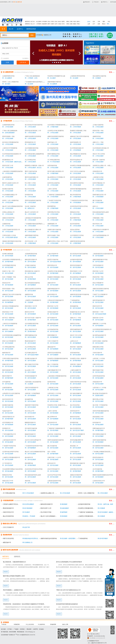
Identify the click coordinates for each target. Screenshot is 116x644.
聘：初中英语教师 (98, 256)
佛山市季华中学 (52, 417)
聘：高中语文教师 (30, 262)
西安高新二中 (74, 446)
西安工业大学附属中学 (9, 341)
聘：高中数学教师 (53, 256)
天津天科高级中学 (98, 265)
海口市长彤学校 (30, 189)
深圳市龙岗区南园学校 (99, 440)
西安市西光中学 (52, 265)
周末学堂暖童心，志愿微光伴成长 (13, 590)
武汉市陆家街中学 (8, 423)
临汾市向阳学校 (75, 224)
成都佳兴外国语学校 (8, 218)
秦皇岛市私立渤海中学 (9, 300)
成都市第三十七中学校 (99, 324)
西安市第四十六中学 (76, 271)
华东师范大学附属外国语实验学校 (80, 166)
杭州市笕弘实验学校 (54, 183)
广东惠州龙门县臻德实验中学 (56, 195)
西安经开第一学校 (98, 131)
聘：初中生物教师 (8, 331)
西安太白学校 (29, 277)
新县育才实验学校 (53, 260)
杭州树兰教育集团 (8, 254)
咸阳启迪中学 (52, 347)
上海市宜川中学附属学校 (10, 148)
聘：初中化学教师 (8, 273)
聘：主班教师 (97, 78)
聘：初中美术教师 (53, 430)
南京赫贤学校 (29, 399)
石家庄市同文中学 (98, 364)
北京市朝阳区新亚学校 (32, 148)
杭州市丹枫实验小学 (99, 183)
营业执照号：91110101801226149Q (96, 636)
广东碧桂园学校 (75, 300)
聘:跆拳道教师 (64, 508)
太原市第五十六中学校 (54, 393)
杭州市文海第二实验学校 (100, 341)
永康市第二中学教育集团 (32, 393)
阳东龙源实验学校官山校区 (101, 212)
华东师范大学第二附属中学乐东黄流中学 (60, 405)
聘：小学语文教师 (30, 127)
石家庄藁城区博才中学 (54, 370)
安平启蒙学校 (6, 382)
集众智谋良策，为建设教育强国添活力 (14, 562)
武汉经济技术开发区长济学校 (79, 206)
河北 (109, 22)
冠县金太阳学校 (75, 230)
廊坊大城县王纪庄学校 (32, 364)
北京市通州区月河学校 (77, 235)
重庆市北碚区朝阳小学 (32, 177)
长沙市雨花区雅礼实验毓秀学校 (34, 154)
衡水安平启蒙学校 (98, 463)
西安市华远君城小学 (76, 160)
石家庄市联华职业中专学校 (78, 382)
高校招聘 (44, 24)
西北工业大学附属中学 (77, 457)
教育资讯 (27, 22)
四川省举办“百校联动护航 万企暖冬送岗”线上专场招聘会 (73, 576)
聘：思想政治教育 (98, 395)
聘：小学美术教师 (53, 197)
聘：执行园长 (6, 84)
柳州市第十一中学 (98, 312)
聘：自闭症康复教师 (8, 133)
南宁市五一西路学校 (8, 318)
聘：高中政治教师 (8, 483)
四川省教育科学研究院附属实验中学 (103, 446)
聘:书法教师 (26, 512)
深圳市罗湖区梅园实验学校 (78, 189)
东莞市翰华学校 (52, 166)
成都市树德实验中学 (54, 289)
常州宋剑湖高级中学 (31, 376)
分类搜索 (39, 35)
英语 (52, 22)
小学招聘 (39, 24)
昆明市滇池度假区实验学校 (33, 200)
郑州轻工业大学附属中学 (78, 434)
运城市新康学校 (7, 177)
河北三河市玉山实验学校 (78, 171)
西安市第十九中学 (98, 271)
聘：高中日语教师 (30, 372)
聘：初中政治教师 (98, 355)
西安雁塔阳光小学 (8, 160)
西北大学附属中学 (98, 283)
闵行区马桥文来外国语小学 (56, 171)
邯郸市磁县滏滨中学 (99, 428)
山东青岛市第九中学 (99, 481)
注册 (7, 62)
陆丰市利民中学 (97, 189)
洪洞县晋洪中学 (97, 171)
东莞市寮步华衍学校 (54, 212)
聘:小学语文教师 (65, 493)
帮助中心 (105, 2)
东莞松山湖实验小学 (8, 212)
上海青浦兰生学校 (98, 177)
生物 (59, 24)
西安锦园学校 (74, 306)
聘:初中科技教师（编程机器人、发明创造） (106, 512)
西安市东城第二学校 (54, 235)
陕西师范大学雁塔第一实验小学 (34, 166)
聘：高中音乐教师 (30, 483)
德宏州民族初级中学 (99, 300)
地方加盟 (3, 629)
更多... (108, 24)
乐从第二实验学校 (30, 206)
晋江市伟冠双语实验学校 (32, 283)
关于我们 (10, 629)
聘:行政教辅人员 (27, 542)
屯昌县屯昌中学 (7, 411)
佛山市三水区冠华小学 (32, 212)
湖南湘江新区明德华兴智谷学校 (12, 241)
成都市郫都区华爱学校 (54, 82)
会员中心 (20, 29)
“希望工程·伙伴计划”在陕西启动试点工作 (68, 590)
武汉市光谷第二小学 (31, 241)
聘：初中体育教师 (75, 262)
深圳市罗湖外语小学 (8, 417)
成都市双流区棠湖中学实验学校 (80, 294)
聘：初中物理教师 (75, 320)
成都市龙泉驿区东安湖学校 (33, 136)
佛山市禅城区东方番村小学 (33, 230)
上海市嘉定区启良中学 (9, 440)
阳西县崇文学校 (75, 212)
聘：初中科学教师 (8, 256)
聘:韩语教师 (64, 516)
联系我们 (23, 629)
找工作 (33, 22)
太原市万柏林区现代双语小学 (11, 230)
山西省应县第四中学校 (54, 481)
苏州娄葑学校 (29, 195)
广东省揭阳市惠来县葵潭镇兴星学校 (36, 82)
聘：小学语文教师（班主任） (34, 168)
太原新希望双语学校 (8, 76)
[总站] (89, 22)
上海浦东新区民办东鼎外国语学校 (103, 254)
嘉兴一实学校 (52, 452)
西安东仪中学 (6, 283)
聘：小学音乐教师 (8, 127)
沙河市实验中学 (75, 452)
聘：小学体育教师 (75, 150)
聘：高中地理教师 (75, 273)
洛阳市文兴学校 (75, 324)
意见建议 (41, 629)
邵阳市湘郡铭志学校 (54, 154)
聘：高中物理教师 (8, 302)
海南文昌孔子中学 (8, 481)
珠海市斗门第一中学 (8, 271)
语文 (49, 22)
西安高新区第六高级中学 (78, 463)
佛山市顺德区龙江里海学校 (78, 154)
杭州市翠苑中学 (52, 294)
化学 (56, 24)
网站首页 (87, 2)
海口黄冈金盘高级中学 (99, 335)
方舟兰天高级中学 (53, 341)
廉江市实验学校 (97, 200)
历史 (56, 22)
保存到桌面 (113, 2)
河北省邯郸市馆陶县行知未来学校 (12, 469)
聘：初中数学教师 (30, 256)
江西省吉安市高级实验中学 (56, 300)
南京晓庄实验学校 (8, 189)
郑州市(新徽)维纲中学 (77, 440)
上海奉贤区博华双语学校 (78, 76)
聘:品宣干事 (26, 527)
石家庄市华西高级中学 (32, 388)
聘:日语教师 (101, 508)
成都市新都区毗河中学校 (100, 260)
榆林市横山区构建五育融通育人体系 (14, 576)
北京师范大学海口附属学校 (56, 131)
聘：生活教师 (29, 384)
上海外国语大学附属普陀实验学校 (12, 171)
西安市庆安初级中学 (76, 265)
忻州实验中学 (97, 423)
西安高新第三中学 (98, 417)
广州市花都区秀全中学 (9, 434)
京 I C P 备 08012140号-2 (93, 634)
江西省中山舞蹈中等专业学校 (12, 504)
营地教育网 (53, 624)
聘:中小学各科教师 (28, 493)
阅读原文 (6, 572)
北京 (94, 22)
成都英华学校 (97, 136)
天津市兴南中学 (97, 353)
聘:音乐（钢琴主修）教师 (105, 504)
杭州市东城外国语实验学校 (78, 177)
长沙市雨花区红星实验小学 (101, 148)
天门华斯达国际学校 (54, 160)
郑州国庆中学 (6, 428)
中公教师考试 (41, 624)
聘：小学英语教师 (75, 203)
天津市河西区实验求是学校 (10, 359)
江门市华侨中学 (7, 463)
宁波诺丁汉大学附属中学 (100, 294)
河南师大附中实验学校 (54, 230)
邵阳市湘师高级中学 (76, 329)
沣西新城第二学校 (98, 218)
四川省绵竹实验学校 (31, 428)
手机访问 (96, 2)
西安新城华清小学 (30, 142)
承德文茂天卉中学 (8, 364)
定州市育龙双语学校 (99, 376)
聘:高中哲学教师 (103, 538)
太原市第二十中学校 (99, 359)
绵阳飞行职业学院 (8, 538)
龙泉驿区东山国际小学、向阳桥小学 (103, 166)
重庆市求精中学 (7, 376)
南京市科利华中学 (8, 399)
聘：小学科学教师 (75, 127)
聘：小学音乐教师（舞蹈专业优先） (13, 162)
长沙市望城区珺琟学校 (9, 265)
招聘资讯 (27, 24)
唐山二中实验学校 (53, 364)
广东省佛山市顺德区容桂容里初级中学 (104, 452)
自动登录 (5, 58)
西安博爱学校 (52, 206)
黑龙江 (104, 24)
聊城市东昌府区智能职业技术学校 (103, 475)
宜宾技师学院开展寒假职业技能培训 (67, 604)
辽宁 (94, 24)
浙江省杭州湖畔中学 (76, 393)
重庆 (104, 22)
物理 (52, 24)
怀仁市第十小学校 (30, 183)
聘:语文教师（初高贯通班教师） (69, 538)
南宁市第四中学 (52, 318)
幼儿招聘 (39, 22)
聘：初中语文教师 (75, 256)
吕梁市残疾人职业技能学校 (33, 382)
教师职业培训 (31, 29)
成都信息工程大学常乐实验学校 (80, 136)
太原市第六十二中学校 (99, 388)
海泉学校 (28, 481)
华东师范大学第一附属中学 (78, 359)
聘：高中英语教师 (8, 285)
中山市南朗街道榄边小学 (10, 195)
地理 (63, 22)
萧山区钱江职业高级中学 (100, 393)
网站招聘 (29, 629)
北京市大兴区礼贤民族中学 (33, 440)
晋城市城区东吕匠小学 (99, 195)
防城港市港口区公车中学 (78, 312)
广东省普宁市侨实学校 (54, 200)
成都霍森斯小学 (52, 224)
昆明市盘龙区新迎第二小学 (33, 131)
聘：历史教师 (29, 302)
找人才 (33, 24)
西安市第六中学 (75, 283)
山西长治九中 (74, 341)
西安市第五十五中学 (31, 306)
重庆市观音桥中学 (8, 370)
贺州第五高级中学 (53, 312)
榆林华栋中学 (6, 353)
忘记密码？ (26, 58)
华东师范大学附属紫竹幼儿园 (56, 76)
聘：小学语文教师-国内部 (10, 237)
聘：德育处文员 (30, 208)
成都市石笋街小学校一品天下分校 (58, 241)
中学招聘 (44, 22)
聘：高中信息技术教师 (54, 262)
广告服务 (16, 629)
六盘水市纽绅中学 (53, 254)
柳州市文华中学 (30, 312)
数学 (49, 24)
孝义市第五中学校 (75, 399)
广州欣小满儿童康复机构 (32, 76)
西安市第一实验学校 (99, 160)
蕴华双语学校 (52, 382)
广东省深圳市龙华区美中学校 (79, 200)
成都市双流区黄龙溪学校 (78, 241)
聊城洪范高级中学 (30, 434)
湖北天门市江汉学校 (99, 154)
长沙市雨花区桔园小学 (77, 148)
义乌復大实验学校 (98, 125)
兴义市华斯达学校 (30, 160)
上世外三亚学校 (52, 189)
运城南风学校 (6, 224)
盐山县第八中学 (30, 370)
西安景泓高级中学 (98, 457)
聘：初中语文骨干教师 (77, 430)
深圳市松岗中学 (75, 411)
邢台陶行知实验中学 (31, 359)
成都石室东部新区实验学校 (56, 136)
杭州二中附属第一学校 (9, 277)
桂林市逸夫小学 (52, 142)
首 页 (3, 29)
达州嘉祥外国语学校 (76, 125)
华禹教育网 (17, 624)
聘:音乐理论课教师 (28, 504)
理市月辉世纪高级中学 (99, 434)
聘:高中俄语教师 (27, 508)
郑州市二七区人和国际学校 (10, 82)
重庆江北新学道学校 (31, 171)
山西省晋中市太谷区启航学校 (11, 393)
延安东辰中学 (52, 463)
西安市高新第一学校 (8, 136)
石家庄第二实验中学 (76, 364)
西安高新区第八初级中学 (32, 271)
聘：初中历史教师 (53, 267)
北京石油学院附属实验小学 (101, 235)
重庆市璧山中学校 (98, 399)
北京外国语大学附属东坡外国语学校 (58, 125)
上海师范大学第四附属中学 (33, 300)
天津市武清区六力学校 (9, 235)
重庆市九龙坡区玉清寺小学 (10, 183)
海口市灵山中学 (30, 411)
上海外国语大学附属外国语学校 (57, 376)
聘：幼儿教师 (52, 78)
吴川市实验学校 (97, 469)
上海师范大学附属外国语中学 (11, 457)
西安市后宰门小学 (8, 166)
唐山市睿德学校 (52, 218)
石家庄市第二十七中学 (54, 457)
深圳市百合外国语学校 (54, 353)
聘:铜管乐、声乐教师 (29, 516)
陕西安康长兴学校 (98, 347)
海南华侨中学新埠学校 (32, 405)
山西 (89, 24)
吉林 (99, 24)
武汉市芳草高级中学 (54, 469)
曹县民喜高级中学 (30, 341)
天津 (99, 22)
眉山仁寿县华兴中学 (31, 329)
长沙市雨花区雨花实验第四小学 (12, 154)
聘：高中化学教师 (98, 436)
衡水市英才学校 (75, 481)
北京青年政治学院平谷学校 (10, 452)
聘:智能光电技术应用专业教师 (31, 538)
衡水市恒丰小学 (97, 224)
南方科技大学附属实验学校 (10, 142)
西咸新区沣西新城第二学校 (78, 131)
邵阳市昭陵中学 (52, 335)
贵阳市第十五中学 (98, 318)
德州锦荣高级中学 (53, 324)
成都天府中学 (52, 283)
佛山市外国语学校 (75, 195)
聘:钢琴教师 (64, 512)
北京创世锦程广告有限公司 (8, 635)
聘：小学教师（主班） (32, 78)
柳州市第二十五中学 (8, 329)
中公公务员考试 (30, 624)
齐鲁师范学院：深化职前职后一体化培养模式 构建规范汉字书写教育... (24, 604)
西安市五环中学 (97, 306)
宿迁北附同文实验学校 (99, 76)
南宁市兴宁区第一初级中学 (33, 318)
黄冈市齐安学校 (75, 417)
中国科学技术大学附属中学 (101, 230)
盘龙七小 (95, 206)
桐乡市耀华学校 (75, 218)
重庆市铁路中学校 (98, 370)
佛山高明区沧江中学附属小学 (56, 177)
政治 (59, 22)
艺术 (63, 24)
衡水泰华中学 (29, 457)
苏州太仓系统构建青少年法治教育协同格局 (69, 562)
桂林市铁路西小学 (75, 142)
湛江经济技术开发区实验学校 (34, 125)
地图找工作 (48, 35)
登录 (14, 2)
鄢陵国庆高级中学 (30, 423)
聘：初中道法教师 (53, 442)
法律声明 (35, 629)
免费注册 (19, 2)
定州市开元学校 (75, 376)
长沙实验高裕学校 (53, 148)
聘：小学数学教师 (53, 127)
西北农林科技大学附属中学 (78, 277)
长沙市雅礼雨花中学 (31, 353)
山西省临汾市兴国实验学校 (33, 218)
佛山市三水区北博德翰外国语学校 (12, 206)
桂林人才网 (65, 624)
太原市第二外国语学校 (54, 434)
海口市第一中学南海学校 (100, 405)
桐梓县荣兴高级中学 (31, 260)
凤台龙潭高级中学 (75, 388)
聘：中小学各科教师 (54, 162)
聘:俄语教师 (64, 504)
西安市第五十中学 (8, 312)
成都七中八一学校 (98, 142)
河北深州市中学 (52, 423)
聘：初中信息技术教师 (99, 314)
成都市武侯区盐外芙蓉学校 (78, 289)
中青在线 (4, 624)
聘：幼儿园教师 (7, 78)
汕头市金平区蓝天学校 (54, 475)
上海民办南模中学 (75, 370)
